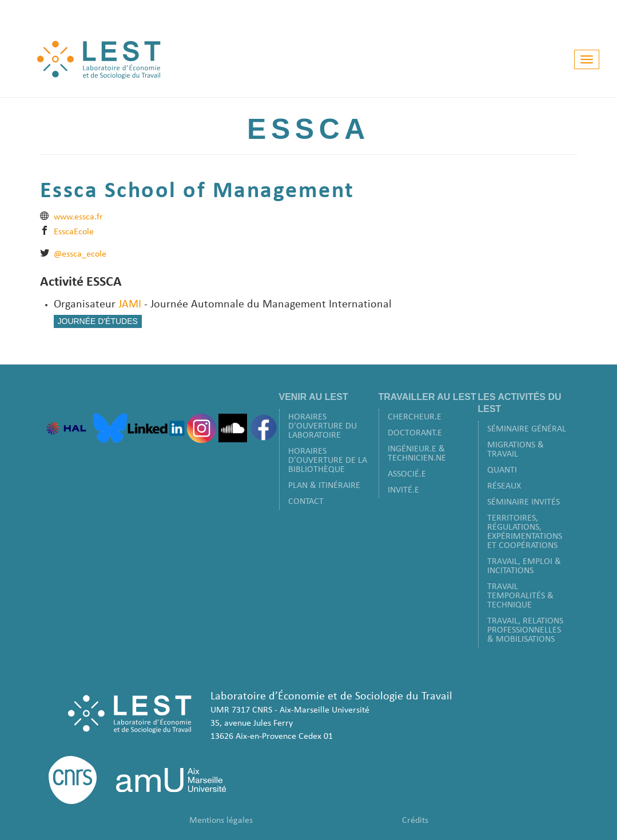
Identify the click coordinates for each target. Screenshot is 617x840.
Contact (306, 502)
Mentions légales (221, 821)
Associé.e (407, 474)
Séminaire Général (527, 429)
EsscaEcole (74, 232)
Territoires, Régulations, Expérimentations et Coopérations (525, 532)
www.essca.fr (78, 217)
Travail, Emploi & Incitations (524, 566)
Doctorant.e (415, 433)
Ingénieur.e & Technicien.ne (417, 454)
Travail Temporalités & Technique (520, 596)
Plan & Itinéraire (324, 486)
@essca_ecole (80, 254)
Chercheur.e (415, 417)
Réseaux (504, 486)
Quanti (502, 470)
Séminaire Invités (524, 502)
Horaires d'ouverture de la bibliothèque (328, 461)
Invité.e (403, 490)
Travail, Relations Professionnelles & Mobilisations (525, 630)
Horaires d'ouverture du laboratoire (323, 426)
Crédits (415, 821)
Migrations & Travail (516, 450)
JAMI (130, 305)
